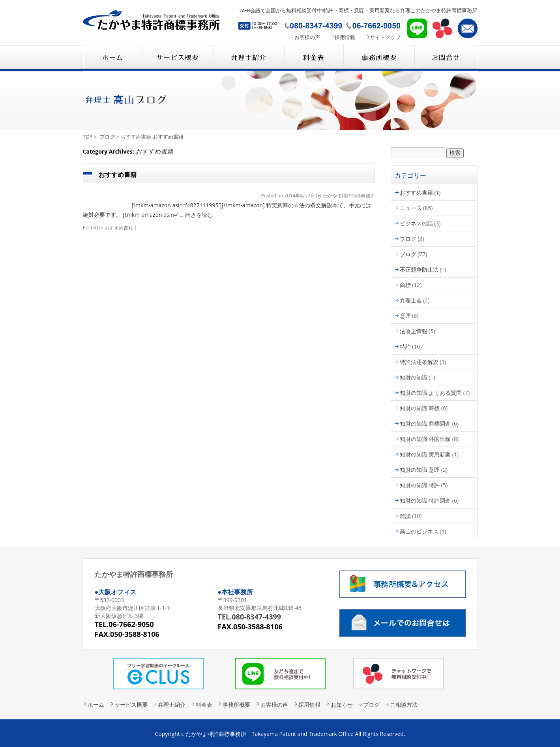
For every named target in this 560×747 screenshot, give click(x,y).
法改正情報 (414, 331)
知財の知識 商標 (420, 408)
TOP (88, 137)
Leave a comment (140, 229)
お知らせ (342, 705)
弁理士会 (411, 300)
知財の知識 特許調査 (425, 500)
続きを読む (202, 215)
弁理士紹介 (249, 58)
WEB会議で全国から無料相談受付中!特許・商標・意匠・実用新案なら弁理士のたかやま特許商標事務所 (358, 10)
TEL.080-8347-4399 (250, 617)
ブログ (107, 137)
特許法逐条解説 (419, 362)
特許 (405, 346)
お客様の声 (307, 37)
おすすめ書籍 (168, 137)
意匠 (405, 316)
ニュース (411, 208)
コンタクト (446, 58)
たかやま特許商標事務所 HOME (112, 58)
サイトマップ (385, 37)
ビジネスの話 (416, 223)
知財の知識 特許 (420, 485)
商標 (405, 285)
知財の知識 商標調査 (425, 423)
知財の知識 (414, 377)
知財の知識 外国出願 (425, 439)
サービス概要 (178, 58)
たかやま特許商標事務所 (349, 196)
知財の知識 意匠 (420, 470)
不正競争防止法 (419, 269)
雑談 (405, 516)
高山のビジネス (419, 531)
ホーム (96, 705)
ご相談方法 (404, 705)
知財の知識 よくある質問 (431, 393)
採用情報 (345, 37)
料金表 (314, 58)
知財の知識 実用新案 (425, 454)
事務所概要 (379, 58)
